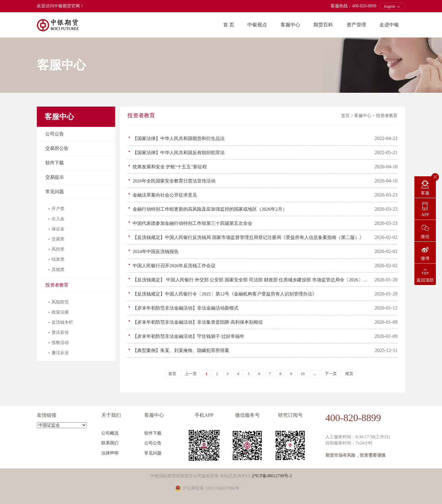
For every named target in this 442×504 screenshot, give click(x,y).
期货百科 (323, 25)
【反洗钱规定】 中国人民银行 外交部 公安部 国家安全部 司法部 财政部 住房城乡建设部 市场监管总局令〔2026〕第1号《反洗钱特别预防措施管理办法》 (251, 280)
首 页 (229, 25)
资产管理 (356, 25)
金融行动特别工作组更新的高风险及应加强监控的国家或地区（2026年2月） (210, 209)
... (315, 374)
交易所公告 (57, 148)
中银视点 (257, 25)
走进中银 (389, 25)
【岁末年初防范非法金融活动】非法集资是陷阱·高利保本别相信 (198, 322)
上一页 (191, 374)
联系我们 (110, 443)
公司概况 (110, 433)
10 (302, 374)
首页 (345, 116)
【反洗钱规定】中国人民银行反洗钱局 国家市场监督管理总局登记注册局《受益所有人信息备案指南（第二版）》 (248, 237)
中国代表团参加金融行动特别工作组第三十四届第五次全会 (192, 223)
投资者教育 (57, 285)
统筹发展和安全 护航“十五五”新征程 (170, 167)
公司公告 (55, 134)
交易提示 (55, 177)
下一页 (331, 374)
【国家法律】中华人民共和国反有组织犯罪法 (179, 153)
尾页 (349, 374)
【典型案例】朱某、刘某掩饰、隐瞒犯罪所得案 (181, 350)
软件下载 (55, 163)
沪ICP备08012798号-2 (272, 476)
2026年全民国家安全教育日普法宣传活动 (174, 181)
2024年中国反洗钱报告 (156, 252)
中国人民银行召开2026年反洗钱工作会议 (174, 266)
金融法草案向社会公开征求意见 (165, 195)
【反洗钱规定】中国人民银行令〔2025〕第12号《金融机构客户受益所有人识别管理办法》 (225, 294)
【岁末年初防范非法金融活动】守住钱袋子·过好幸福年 (188, 336)
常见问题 (55, 192)
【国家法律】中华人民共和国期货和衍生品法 (179, 139)
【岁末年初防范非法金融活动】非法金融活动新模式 (186, 308)
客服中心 (290, 25)
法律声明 (110, 453)
